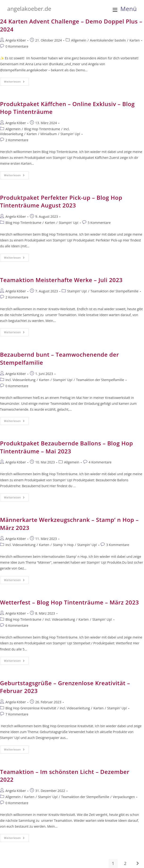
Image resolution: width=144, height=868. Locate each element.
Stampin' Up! (70, 134)
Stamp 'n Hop (63, 545)
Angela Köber (16, 40)
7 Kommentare (17, 714)
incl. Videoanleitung (20, 380)
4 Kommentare (100, 462)
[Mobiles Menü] (125, 9)
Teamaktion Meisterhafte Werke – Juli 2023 (61, 280)
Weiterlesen (16, 82)
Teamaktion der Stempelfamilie (115, 291)
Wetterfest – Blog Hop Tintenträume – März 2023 (69, 602)
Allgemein (79, 40)
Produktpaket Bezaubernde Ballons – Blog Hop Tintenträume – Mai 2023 (66, 447)
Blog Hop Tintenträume (42, 129)
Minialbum (49, 134)
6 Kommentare (17, 625)
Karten (135, 40)
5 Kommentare (99, 223)
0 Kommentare (17, 46)
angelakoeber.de (29, 9)
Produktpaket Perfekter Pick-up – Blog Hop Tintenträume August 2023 (61, 201)
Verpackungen (124, 797)
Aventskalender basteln (108, 40)
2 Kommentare (17, 140)
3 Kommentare (117, 545)
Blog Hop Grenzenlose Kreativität (31, 708)
